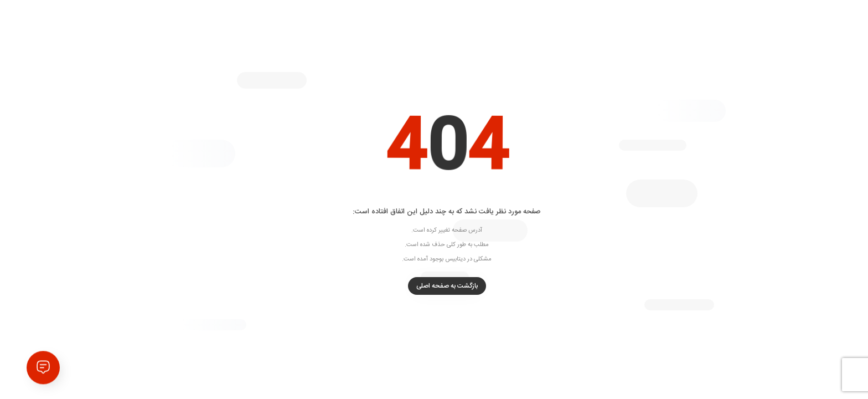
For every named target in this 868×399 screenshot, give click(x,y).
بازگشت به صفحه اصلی (434, 286)
